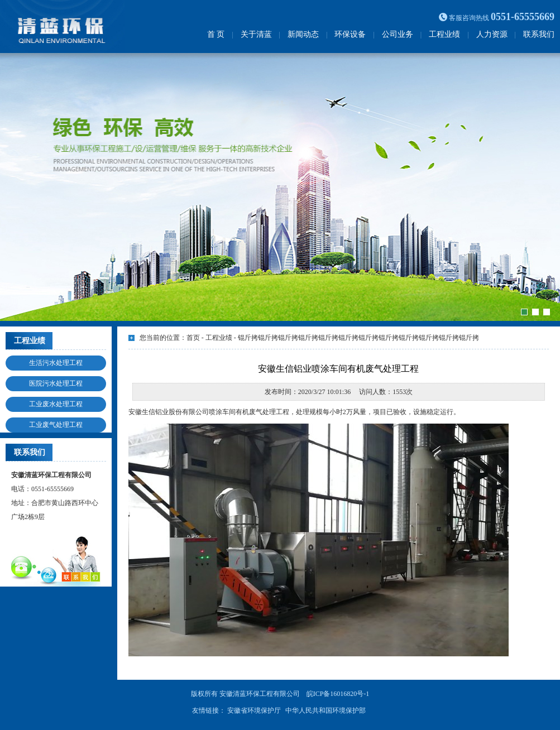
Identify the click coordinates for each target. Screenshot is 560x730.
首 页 (216, 34)
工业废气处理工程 (56, 425)
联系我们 (539, 34)
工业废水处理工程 (56, 404)
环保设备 (350, 34)
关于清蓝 (256, 34)
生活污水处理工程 (56, 363)
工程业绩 (444, 34)
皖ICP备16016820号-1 (338, 694)
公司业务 (398, 34)
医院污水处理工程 (56, 383)
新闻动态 (303, 34)
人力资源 (492, 34)
